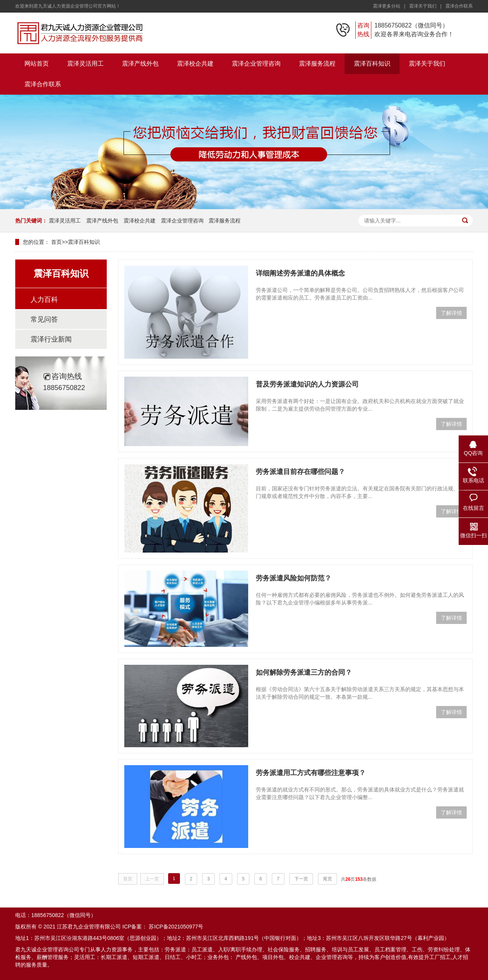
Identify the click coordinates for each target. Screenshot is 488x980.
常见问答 (44, 319)
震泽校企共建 (195, 64)
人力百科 (44, 300)
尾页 (327, 879)
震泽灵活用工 (85, 64)
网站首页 (37, 64)
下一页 (301, 879)
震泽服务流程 (317, 64)
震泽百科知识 (372, 64)
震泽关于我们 (427, 64)
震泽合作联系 (459, 6)
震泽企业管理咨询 (256, 64)
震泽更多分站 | (390, 6)
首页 (56, 242)
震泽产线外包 (140, 64)
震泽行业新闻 (51, 339)
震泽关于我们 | (427, 6)
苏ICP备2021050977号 (176, 927)
